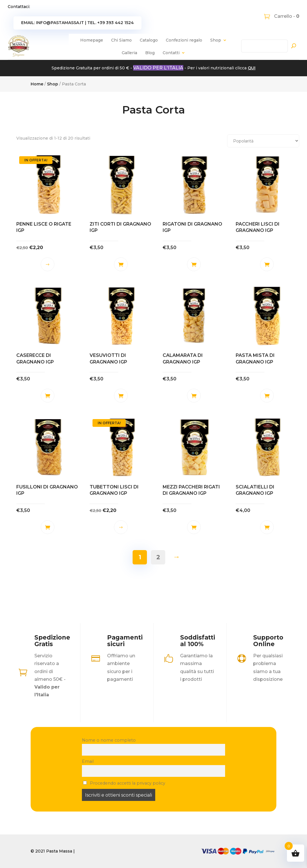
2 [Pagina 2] (158, 557)
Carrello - (286, 16)
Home (37, 84)
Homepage (92, 40)
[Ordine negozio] (263, 141)
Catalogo (149, 40)
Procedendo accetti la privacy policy (124, 783)
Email (88, 761)
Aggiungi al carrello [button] (121, 264)
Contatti (171, 53)
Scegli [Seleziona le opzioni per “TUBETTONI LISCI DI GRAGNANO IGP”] (121, 527)
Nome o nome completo (109, 740)
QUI (252, 68)
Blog (150, 53)
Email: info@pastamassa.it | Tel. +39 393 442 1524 (77, 23)
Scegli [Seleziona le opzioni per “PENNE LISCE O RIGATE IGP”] (48, 264)
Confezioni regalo (184, 40)
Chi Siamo (121, 40)
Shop (216, 40)
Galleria (129, 53)
